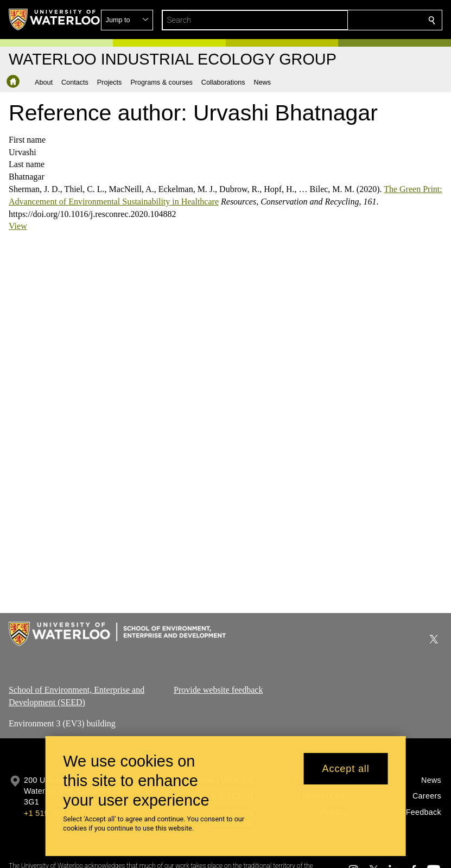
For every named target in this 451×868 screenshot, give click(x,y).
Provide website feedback (218, 690)
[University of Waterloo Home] (55, 20)
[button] (353, 20)
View (18, 226)
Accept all (346, 769)
